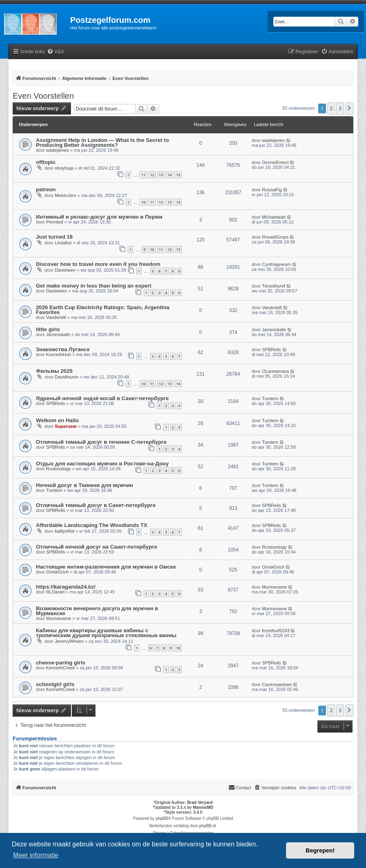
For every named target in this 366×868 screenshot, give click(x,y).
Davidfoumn (67, 377)
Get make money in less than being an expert (94, 286)
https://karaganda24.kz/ (66, 587)
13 (161, 175)
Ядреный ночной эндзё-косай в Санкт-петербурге (102, 398)
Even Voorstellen (43, 96)
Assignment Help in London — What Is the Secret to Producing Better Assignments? (102, 143)
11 (143, 175)
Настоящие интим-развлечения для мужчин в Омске (106, 567)
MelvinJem (65, 195)
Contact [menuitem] (240, 787)
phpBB (162, 818)
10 (143, 202)
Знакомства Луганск (63, 349)
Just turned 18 (54, 237)
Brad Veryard (200, 803)
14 (169, 175)
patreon (46, 189)
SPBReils (271, 350)
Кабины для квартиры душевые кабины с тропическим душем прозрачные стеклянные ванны (106, 633)
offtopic (46, 162)
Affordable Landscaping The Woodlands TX (92, 525)
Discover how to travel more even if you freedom (98, 264)
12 (152, 175)
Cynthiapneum (276, 264)
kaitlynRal (64, 531)
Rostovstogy (59, 469)
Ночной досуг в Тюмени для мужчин (84, 485)
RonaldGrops (275, 237)
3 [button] (340, 108)
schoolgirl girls (55, 684)
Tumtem (270, 399)
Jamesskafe (58, 334)
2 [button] (331, 108)
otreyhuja (64, 168)
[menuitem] (55, 52)
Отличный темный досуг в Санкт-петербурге (96, 505)
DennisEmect (275, 162)
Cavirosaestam (277, 684)
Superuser (66, 426)
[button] (349, 108)
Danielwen (65, 270)
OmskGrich (57, 572)
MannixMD (203, 807)
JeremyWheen (69, 641)
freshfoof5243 (276, 631)
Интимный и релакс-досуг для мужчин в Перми (99, 217)
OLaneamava (275, 371)
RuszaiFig (272, 190)
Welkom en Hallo (57, 420)
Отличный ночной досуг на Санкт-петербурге (96, 547)
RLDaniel (55, 592)
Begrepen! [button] (320, 850)
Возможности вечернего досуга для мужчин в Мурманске (97, 611)
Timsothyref (274, 286)
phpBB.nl (207, 826)
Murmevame (274, 587)
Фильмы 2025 (54, 371)
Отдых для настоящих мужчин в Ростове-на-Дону (102, 464)
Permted (55, 222)
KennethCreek (60, 668)
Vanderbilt (56, 317)
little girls (48, 329)
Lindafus (63, 243)
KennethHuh (59, 354)
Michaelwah (274, 217)
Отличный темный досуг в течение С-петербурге (101, 442)
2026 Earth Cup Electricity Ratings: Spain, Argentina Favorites (103, 310)
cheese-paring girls (61, 663)
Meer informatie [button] (36, 855)
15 (178, 175)
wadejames (58, 150)
